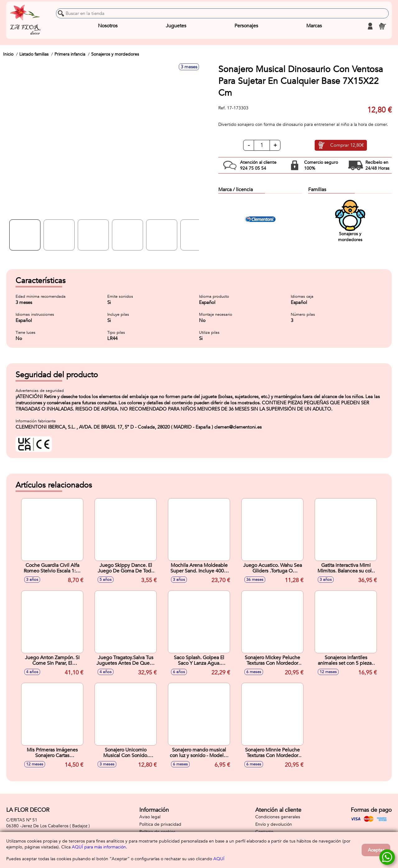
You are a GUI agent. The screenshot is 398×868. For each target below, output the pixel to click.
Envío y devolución (274, 824)
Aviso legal (150, 817)
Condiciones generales (278, 817)
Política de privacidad (160, 824)
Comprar (347, 145)
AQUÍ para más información (99, 847)
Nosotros (108, 26)
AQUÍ (219, 859)
